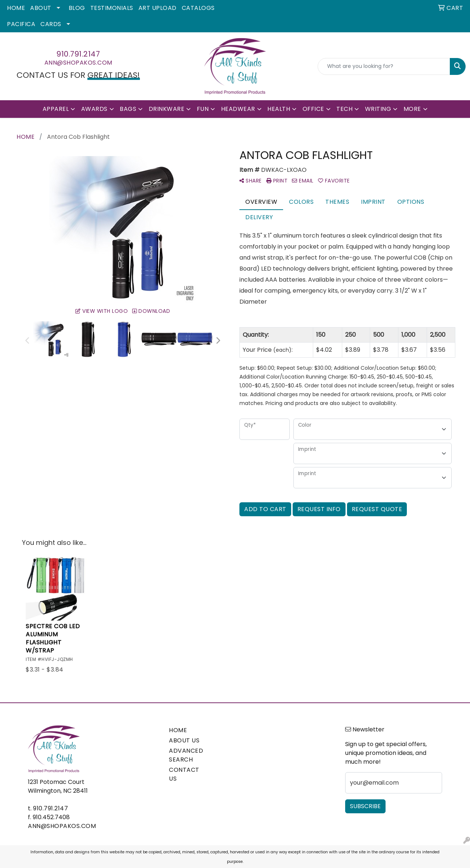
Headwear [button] (238, 109)
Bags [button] (128, 109)
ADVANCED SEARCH (186, 755)
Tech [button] (344, 109)
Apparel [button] (56, 109)
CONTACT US (184, 774)
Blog (77, 8)
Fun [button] (203, 109)
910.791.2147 (78, 54)
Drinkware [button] (167, 109)
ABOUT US (184, 740)
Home (16, 8)
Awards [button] (94, 109)
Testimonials (112, 8)
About (41, 8)
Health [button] (279, 109)
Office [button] (313, 109)
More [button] (412, 109)
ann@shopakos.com (78, 63)
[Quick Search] (384, 66)
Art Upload (158, 8)
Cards (51, 24)
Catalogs (198, 8)
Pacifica (21, 24)
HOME (178, 730)
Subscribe (365, 806)
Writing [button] (378, 109)
